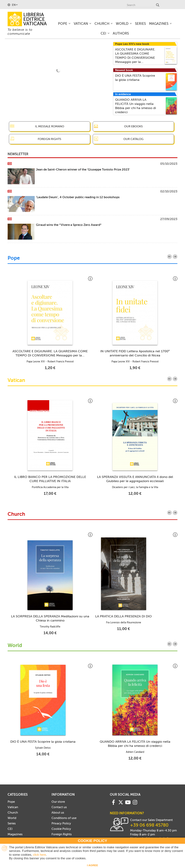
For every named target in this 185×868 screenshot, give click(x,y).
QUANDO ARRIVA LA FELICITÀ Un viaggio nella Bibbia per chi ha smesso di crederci (135, 744)
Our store (58, 802)
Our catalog (133, 139)
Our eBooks (133, 126)
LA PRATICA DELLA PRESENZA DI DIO (123, 616)
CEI (10, 829)
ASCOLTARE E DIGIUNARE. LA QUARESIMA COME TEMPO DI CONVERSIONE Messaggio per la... (50, 353)
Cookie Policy (61, 829)
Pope (14, 258)
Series (12, 823)
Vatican (16, 380)
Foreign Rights (50, 139)
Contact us (59, 807)
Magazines (15, 834)
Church (16, 514)
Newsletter (18, 154)
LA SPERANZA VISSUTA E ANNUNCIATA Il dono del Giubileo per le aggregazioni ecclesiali (135, 479)
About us (58, 812)
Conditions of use (64, 818)
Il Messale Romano (50, 126)
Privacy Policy (61, 823)
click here (39, 855)
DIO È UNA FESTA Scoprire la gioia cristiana (43, 742)
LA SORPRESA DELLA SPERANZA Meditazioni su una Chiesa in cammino (50, 618)
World (15, 646)
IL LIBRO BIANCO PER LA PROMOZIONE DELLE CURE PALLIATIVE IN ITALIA (50, 479)
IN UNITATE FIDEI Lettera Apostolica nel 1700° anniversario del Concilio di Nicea (135, 353)
